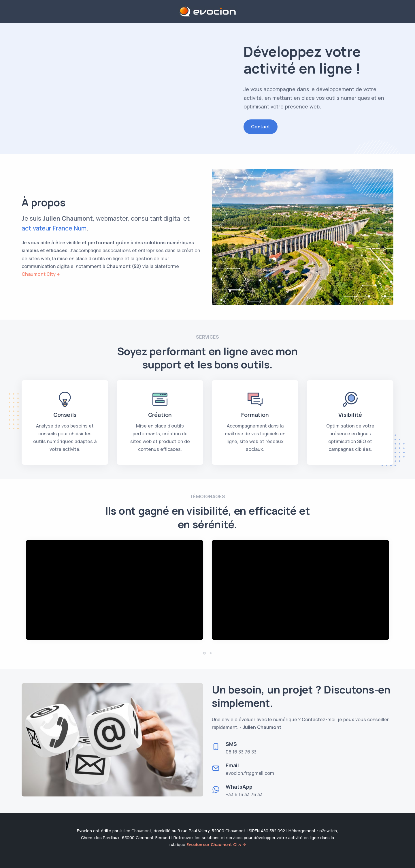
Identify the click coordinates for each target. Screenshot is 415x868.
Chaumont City (38, 274)
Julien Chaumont (135, 831)
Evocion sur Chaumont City (214, 844)
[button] (204, 653)
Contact (261, 127)
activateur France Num (54, 228)
